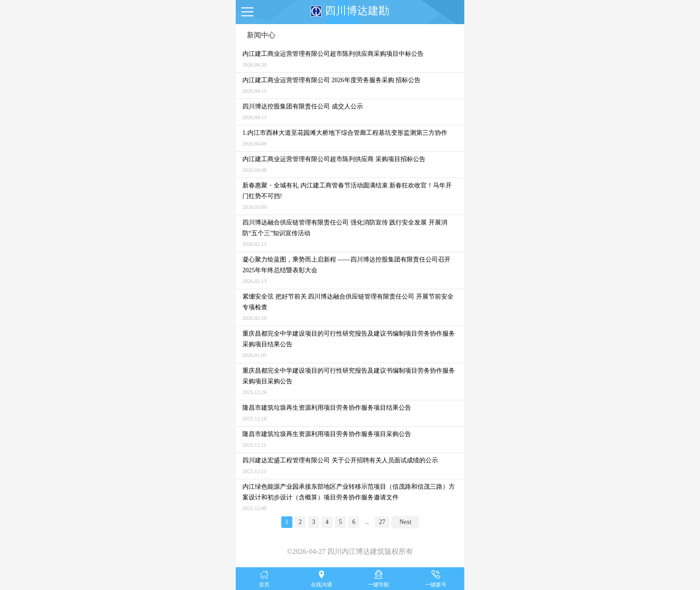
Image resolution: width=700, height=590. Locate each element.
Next (405, 522)
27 (382, 522)
